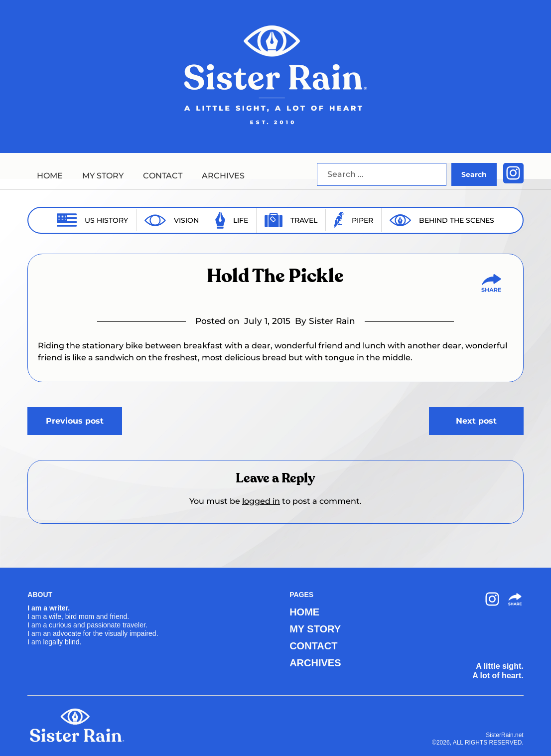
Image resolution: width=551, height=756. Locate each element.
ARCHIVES (223, 176)
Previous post (75, 421)
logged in (261, 501)
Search (474, 174)
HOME (50, 176)
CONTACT (163, 176)
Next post (476, 421)
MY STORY (103, 176)
